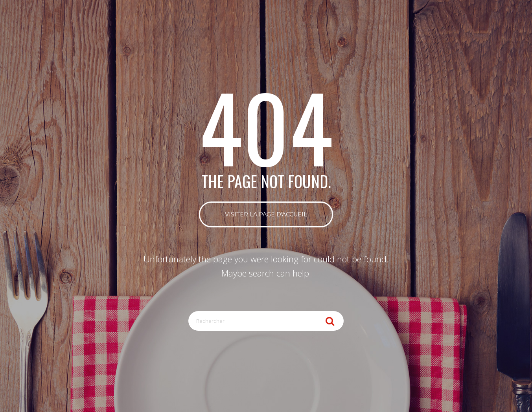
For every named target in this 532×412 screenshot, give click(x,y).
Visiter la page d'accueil (266, 214)
